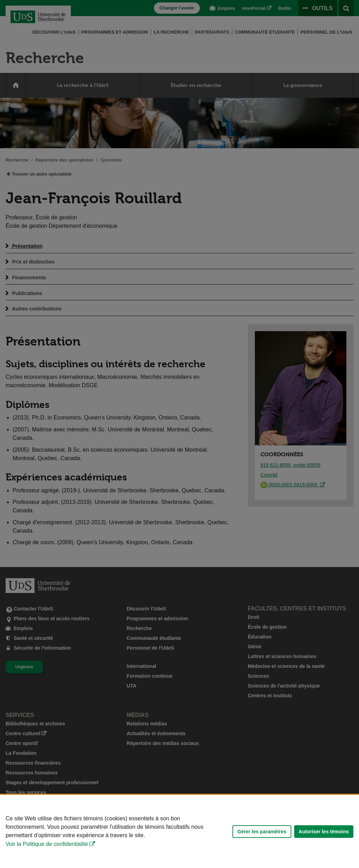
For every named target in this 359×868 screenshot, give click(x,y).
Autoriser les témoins (324, 832)
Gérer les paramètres (262, 832)
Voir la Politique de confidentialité (47, 844)
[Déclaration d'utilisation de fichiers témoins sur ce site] (179, 831)
